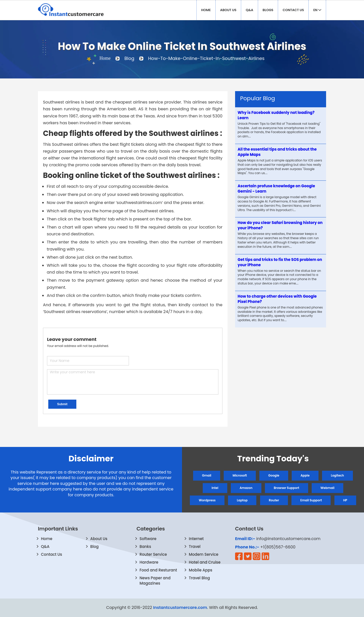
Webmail (327, 488)
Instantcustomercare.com (180, 608)
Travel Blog (199, 578)
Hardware (149, 562)
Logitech (337, 475)
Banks (145, 547)
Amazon (246, 488)
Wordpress (207, 500)
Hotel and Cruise (205, 562)
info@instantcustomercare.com (288, 539)
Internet (196, 539)
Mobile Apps (201, 570)
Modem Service (204, 554)
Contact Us (293, 10)
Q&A (249, 10)
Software (148, 539)
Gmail (207, 475)
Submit (62, 404)
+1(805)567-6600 (278, 547)
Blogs (268, 10)
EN (317, 10)
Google (274, 475)
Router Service (153, 554)
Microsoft (240, 475)
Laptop (242, 500)
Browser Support (287, 488)
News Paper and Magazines (155, 581)
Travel (195, 547)
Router (274, 500)
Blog (94, 547)
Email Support (311, 500)
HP (345, 500)
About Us (228, 10)
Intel (215, 488)
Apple (305, 475)
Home (206, 10)
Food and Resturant (158, 570)
